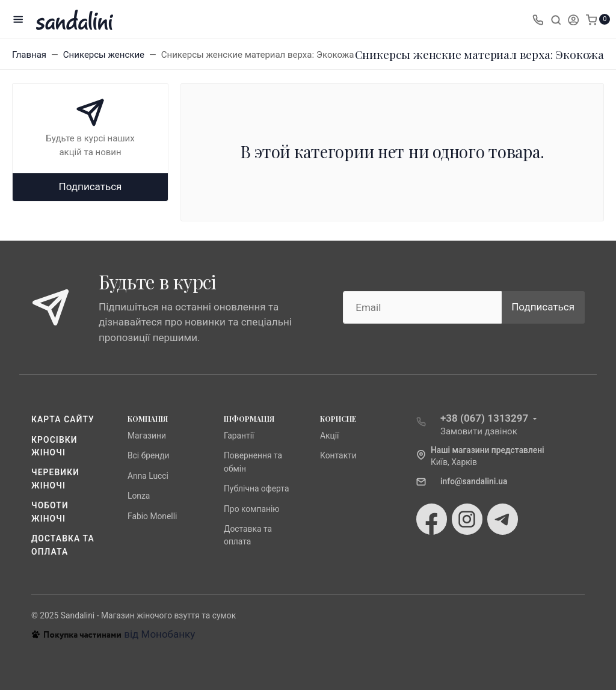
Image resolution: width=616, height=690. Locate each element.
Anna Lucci (148, 476)
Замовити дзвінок (479, 431)
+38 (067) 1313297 (484, 418)
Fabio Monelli (152, 516)
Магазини (147, 436)
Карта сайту (63, 419)
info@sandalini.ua (474, 481)
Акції (329, 436)
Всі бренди (149, 455)
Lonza (139, 496)
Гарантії (239, 436)
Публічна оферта (256, 488)
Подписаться (91, 186)
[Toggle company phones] (538, 19)
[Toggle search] (556, 19)
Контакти (338, 455)
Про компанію (252, 509)
